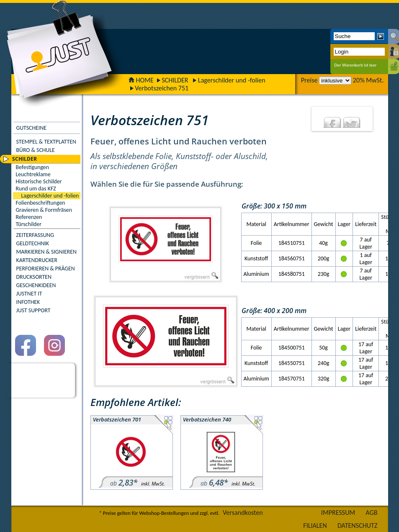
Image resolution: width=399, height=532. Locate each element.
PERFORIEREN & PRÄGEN (46, 269)
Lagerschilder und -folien (232, 80)
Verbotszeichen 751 (162, 88)
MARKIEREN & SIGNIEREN (46, 252)
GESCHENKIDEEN (36, 285)
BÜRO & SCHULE (36, 150)
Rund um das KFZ (36, 189)
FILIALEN (315, 526)
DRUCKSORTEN (34, 277)
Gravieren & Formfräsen (44, 210)
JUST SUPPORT (33, 310)
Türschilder (29, 224)
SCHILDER (175, 80)
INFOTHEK (28, 302)
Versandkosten (243, 513)
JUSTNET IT (29, 294)
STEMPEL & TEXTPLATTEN (46, 142)
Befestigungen (32, 167)
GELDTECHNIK (33, 243)
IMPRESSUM (338, 513)
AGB (371, 513)
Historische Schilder (39, 181)
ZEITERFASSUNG (35, 235)
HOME (141, 80)
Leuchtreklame (33, 174)
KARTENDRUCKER (37, 260)
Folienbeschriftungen (41, 203)
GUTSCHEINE (31, 128)
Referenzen (29, 217)
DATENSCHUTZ (358, 526)
